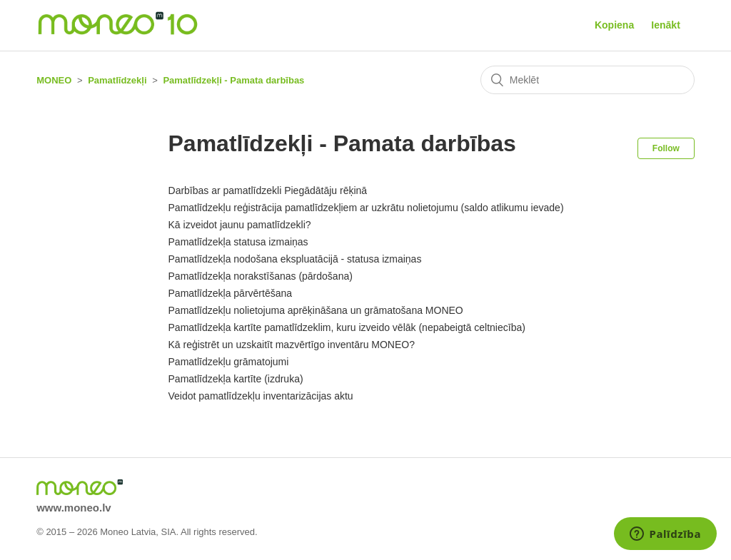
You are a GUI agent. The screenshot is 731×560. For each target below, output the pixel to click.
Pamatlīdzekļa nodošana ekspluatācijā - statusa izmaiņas (295, 259)
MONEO (54, 80)
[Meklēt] (588, 80)
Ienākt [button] (665, 25)
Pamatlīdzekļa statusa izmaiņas (238, 242)
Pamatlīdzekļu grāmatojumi (229, 362)
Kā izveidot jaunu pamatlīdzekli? (240, 225)
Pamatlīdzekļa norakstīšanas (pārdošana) (261, 276)
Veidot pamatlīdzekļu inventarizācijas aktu (261, 396)
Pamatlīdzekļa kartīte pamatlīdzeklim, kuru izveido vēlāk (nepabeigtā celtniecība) (347, 327)
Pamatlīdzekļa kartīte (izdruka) (236, 379)
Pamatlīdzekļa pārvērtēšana (231, 293)
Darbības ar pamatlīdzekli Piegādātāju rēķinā (268, 190)
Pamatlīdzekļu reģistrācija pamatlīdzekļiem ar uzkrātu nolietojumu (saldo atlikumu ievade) (366, 208)
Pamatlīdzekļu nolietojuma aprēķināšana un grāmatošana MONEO (316, 310)
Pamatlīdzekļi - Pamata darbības (233, 80)
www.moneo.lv (74, 508)
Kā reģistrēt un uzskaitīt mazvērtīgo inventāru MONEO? (292, 345)
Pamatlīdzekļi (117, 80)
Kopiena (614, 25)
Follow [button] (666, 148)
